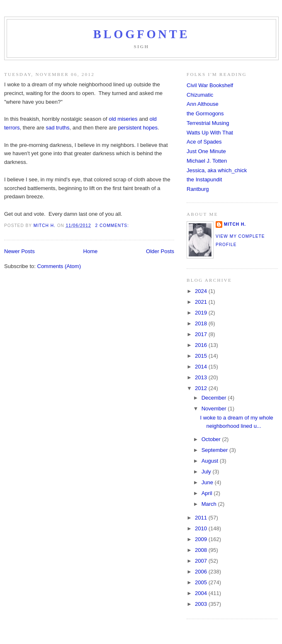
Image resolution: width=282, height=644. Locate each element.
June (208, 482)
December (215, 398)
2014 (202, 367)
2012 (202, 388)
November (215, 409)
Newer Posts (19, 251)
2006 (202, 572)
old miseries (123, 119)
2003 (202, 604)
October (212, 439)
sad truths (57, 128)
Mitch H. (235, 224)
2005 (202, 582)
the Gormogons (205, 113)
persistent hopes (138, 128)
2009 (202, 539)
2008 (202, 550)
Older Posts (160, 251)
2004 (202, 593)
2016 (202, 345)
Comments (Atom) (59, 266)
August (211, 461)
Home (91, 251)
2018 (202, 323)
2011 (202, 518)
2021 (202, 302)
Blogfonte (142, 34)
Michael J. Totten (207, 161)
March (210, 504)
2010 (202, 528)
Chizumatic (200, 95)
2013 (202, 377)
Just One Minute (206, 151)
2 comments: (113, 226)
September (215, 450)
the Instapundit (204, 179)
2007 (202, 561)
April (208, 493)
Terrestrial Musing (208, 123)
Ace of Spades (204, 142)
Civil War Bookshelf (210, 85)
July (207, 472)
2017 (202, 334)
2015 (202, 356)
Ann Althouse (203, 104)
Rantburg (198, 189)
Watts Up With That (210, 133)
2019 (202, 313)
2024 (202, 291)
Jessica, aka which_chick (217, 170)
